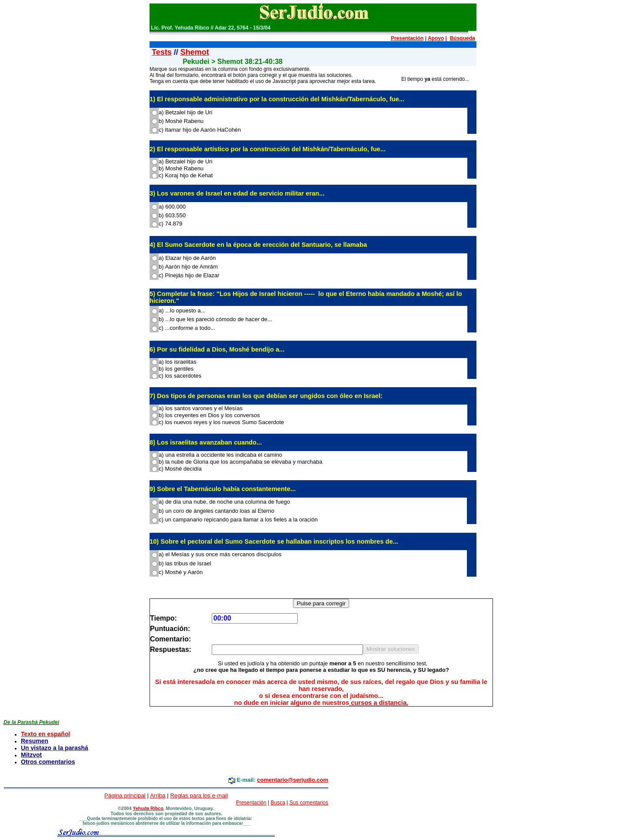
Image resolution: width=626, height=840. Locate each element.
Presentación (407, 38)
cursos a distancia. (379, 703)
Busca (278, 803)
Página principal (125, 795)
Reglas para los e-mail (199, 795)
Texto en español (45, 734)
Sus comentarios (309, 803)
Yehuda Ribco (148, 808)
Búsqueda (463, 38)
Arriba (158, 795)
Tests (162, 52)
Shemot (195, 52)
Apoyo (436, 38)
